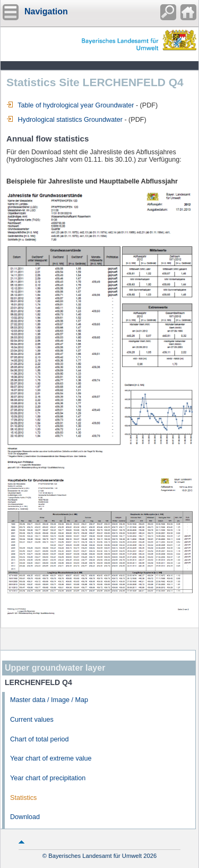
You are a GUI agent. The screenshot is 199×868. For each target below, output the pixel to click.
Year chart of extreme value (51, 758)
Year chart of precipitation (48, 778)
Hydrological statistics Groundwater (64, 120)
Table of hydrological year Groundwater (70, 105)
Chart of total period (40, 739)
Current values (32, 720)
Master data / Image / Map (49, 700)
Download (25, 817)
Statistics (23, 798)
